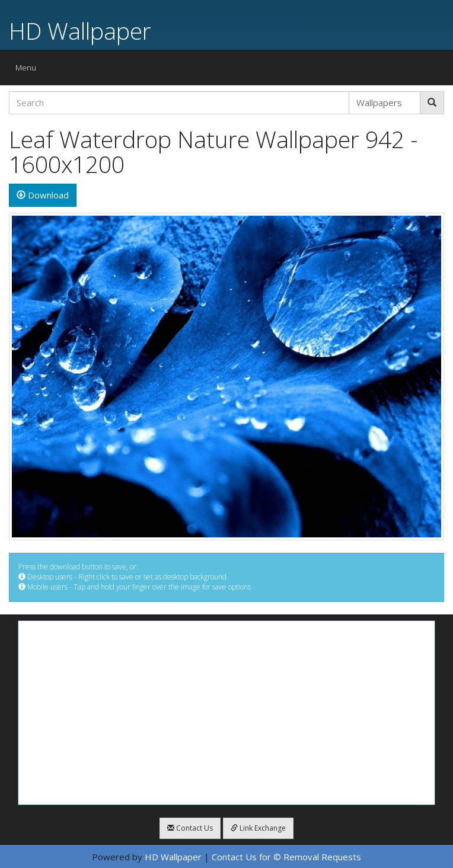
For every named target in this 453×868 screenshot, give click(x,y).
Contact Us (190, 828)
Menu (29, 70)
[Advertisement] (226, 713)
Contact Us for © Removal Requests (286, 857)
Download (43, 195)
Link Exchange (258, 828)
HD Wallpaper (80, 31)
